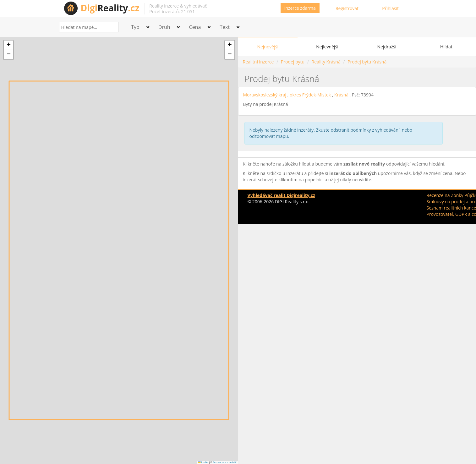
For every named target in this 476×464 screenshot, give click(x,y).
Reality (110, 8)
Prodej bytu (293, 62)
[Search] (111, 27)
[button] (8, 45)
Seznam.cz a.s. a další (224, 462)
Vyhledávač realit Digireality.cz (281, 195)
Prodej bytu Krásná (367, 62)
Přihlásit (390, 8)
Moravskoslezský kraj (265, 95)
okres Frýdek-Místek (311, 95)
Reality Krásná (326, 62)
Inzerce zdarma (300, 8)
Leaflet (203, 462)
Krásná (341, 95)
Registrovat (347, 8)
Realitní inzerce (258, 62)
